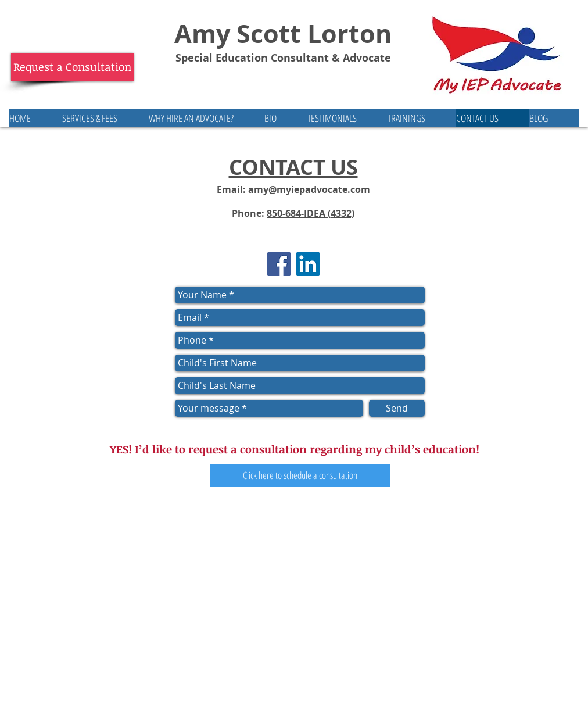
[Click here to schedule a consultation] (300, 475)
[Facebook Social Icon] (279, 264)
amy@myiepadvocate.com (309, 189)
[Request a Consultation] (72, 67)
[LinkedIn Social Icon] (308, 264)
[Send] (397, 408)
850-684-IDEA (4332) (311, 213)
